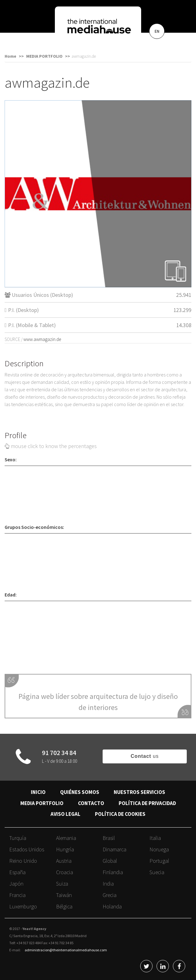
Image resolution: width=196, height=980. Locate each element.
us (145, 756)
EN (157, 31)
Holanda (112, 906)
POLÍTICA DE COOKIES (120, 814)
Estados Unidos (27, 849)
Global (110, 861)
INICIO (38, 792)
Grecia (110, 895)
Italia (155, 838)
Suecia (157, 872)
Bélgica (64, 906)
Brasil (109, 838)
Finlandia (113, 872)
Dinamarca (114, 849)
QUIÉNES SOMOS (80, 792)
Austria (64, 861)
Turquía (18, 838)
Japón (16, 884)
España (17, 872)
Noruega (159, 849)
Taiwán (64, 895)
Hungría (65, 849)
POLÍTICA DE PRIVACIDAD (147, 803)
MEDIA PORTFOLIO (42, 803)
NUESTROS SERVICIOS (139, 792)
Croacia (65, 872)
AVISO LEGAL (65, 814)
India (108, 884)
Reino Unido (23, 861)
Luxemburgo (23, 906)
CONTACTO (91, 803)
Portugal (159, 861)
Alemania (66, 838)
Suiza (62, 884)
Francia (17, 895)
